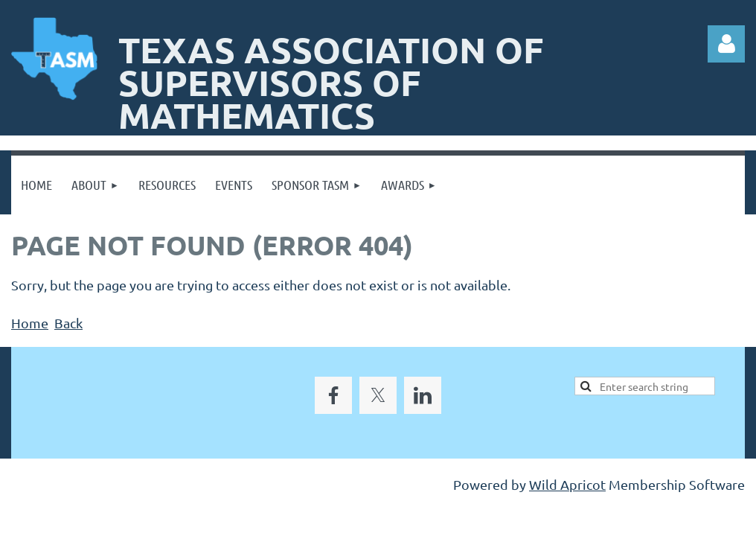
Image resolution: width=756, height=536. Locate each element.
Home (30, 323)
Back (68, 323)
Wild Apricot (567, 484)
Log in (726, 44)
